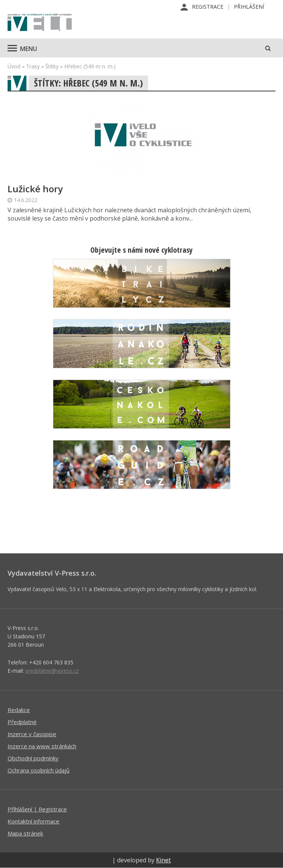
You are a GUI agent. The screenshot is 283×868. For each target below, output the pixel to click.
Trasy (33, 66)
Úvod (14, 66)
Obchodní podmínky (33, 758)
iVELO (40, 23)
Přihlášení (249, 7)
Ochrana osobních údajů (39, 770)
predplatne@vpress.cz (52, 671)
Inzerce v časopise (32, 734)
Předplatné (22, 722)
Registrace (208, 7)
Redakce (19, 710)
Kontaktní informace (33, 821)
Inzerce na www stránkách (42, 746)
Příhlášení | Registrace (37, 809)
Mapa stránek (25, 833)
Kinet (163, 860)
